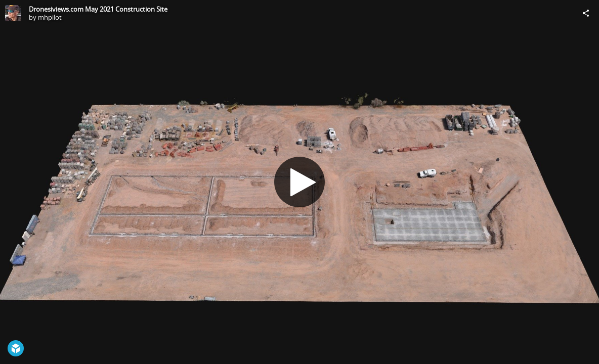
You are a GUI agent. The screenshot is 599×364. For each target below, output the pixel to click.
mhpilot (50, 17)
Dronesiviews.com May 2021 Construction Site (98, 9)
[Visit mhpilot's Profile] (13, 13)
